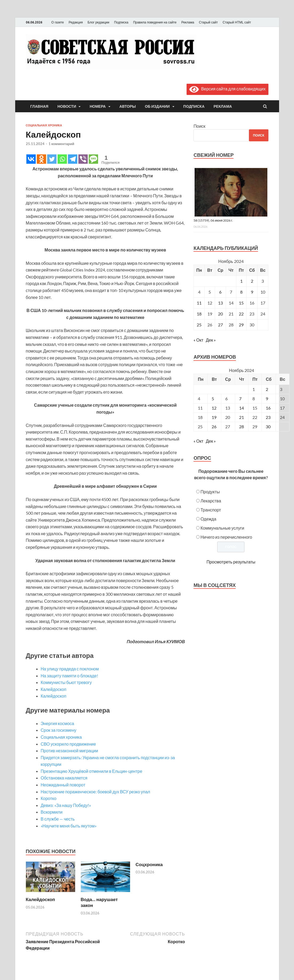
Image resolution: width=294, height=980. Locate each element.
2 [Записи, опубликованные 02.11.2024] (252, 281)
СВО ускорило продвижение (68, 744)
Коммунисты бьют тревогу (66, 682)
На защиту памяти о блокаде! (69, 676)
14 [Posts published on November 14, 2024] (241, 408)
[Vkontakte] (31, 159)
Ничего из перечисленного (226, 537)
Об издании (157, 106)
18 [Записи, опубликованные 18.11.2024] (199, 314)
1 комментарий (61, 144)
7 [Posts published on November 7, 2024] (240, 399)
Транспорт (211, 510)
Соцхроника (149, 864)
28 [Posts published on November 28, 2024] (241, 427)
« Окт (198, 340)
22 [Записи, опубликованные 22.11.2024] (241, 314)
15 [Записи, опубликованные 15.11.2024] (241, 303)
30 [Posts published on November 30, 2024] (268, 427)
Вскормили (52, 812)
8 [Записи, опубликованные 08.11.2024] (241, 292)
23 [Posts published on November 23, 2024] (268, 417)
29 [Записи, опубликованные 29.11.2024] (241, 325)
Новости (67, 106)
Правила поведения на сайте (155, 22)
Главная (39, 106)
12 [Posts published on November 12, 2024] (214, 408)
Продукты (210, 492)
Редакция (76, 22)
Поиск (199, 126)
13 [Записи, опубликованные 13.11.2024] (220, 303)
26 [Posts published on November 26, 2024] (214, 427)
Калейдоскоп (54, 689)
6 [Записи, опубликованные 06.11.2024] (220, 292)
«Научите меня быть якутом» (69, 826)
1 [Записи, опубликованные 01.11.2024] (241, 281)
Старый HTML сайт (237, 22)
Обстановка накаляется (64, 778)
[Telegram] (73, 159)
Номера (98, 106)
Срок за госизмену (59, 730)
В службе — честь (58, 819)
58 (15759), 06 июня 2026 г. (213, 220)
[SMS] (93, 159)
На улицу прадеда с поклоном (70, 669)
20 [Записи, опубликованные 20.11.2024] (220, 314)
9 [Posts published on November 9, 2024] (267, 399)
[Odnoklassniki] (41, 159)
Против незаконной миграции (70, 751)
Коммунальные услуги (222, 528)
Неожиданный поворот (63, 785)
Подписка (121, 22)
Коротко (49, 798)
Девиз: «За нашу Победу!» (66, 805)
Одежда (208, 519)
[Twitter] (52, 159)
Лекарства (211, 501)
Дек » (211, 340)
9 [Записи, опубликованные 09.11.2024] (252, 292)
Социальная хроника (44, 125)
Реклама (188, 22)
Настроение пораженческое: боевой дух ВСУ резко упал (96, 792)
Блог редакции (98, 22)
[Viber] (83, 159)
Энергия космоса (57, 723)
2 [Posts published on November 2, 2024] (267, 389)
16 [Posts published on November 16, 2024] (268, 408)
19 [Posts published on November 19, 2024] (214, 417)
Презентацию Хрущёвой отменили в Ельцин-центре (92, 771)
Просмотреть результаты (231, 562)
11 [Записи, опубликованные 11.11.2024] (199, 303)
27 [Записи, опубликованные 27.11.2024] (220, 325)
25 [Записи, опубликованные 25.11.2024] (199, 325)
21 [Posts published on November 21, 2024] (241, 417)
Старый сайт (208, 22)
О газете (58, 22)
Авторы (128, 106)
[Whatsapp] (62, 159)
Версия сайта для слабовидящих (227, 89)
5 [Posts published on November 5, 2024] (213, 399)
